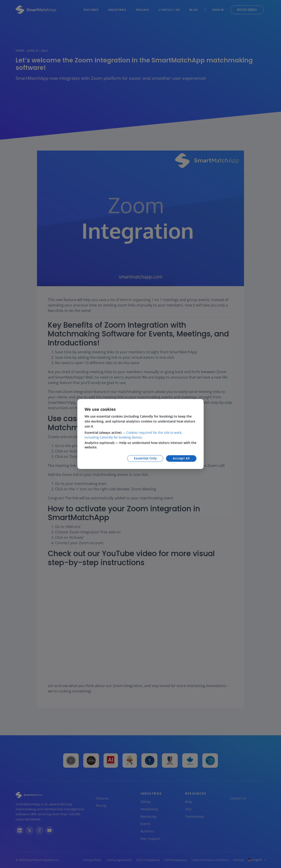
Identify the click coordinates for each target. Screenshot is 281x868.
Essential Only (145, 458)
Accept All (181, 458)
